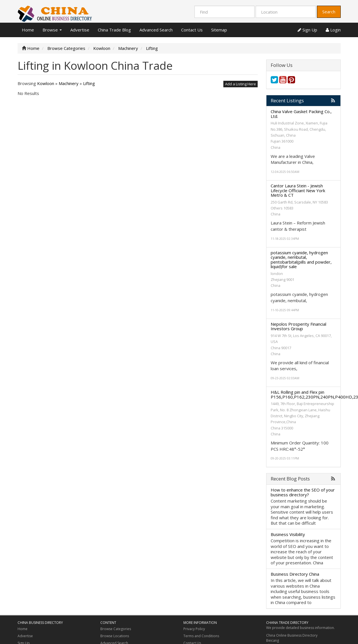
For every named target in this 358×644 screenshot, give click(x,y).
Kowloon (46, 83)
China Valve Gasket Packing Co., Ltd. (301, 114)
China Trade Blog (114, 30)
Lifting (89, 83)
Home (28, 30)
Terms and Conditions (201, 636)
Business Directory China (295, 574)
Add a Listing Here (241, 84)
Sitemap (219, 30)
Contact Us (192, 30)
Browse (52, 30)
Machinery (69, 83)
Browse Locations (115, 636)
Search (329, 12)
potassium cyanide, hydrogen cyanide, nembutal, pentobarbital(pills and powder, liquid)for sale (301, 260)
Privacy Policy (194, 629)
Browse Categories (116, 629)
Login (333, 30)
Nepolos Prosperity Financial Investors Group (298, 326)
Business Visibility (288, 534)
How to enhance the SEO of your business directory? (303, 492)
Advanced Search (156, 30)
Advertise (80, 30)
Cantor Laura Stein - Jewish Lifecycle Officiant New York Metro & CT (298, 190)
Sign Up (307, 30)
